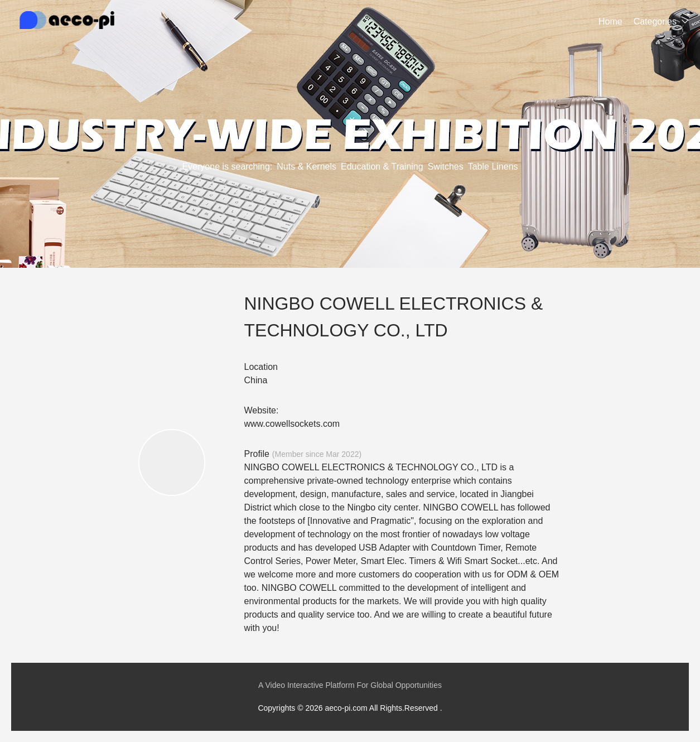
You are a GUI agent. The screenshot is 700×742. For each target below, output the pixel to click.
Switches (446, 167)
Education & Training (382, 167)
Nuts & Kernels (306, 167)
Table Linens (493, 167)
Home (610, 21)
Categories (655, 21)
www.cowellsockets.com (292, 424)
